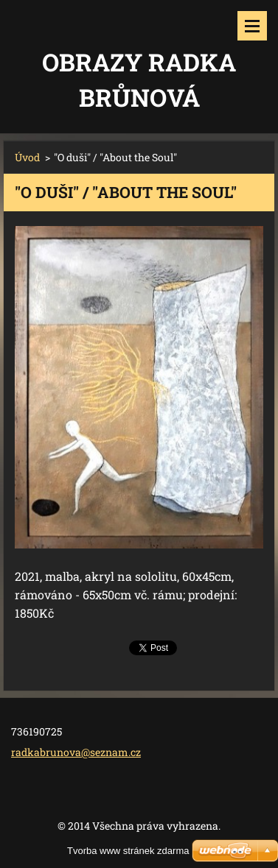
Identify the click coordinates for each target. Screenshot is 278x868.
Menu (252, 26)
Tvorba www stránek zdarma (128, 851)
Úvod (27, 157)
